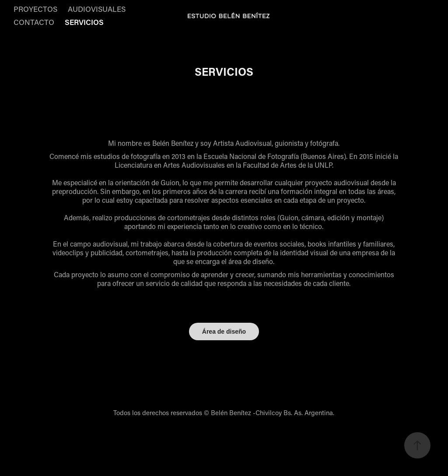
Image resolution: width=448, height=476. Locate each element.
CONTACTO (34, 22)
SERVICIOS (84, 22)
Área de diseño (224, 331)
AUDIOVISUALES (97, 9)
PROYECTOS (35, 9)
